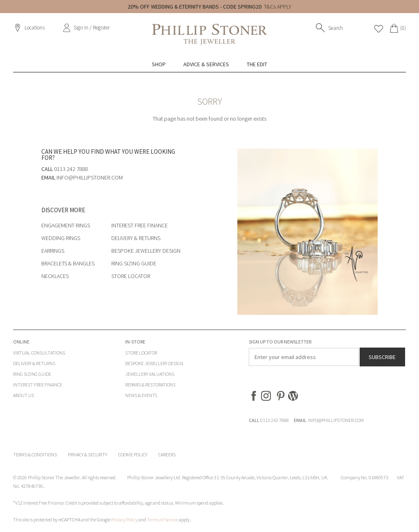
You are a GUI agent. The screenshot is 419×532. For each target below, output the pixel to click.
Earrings (53, 251)
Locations (35, 28)
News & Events (141, 395)
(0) (403, 28)
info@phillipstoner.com (90, 177)
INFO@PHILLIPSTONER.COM (336, 420)
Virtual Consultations (39, 353)
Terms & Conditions (35, 455)
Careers (167, 455)
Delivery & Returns (136, 238)
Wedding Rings (61, 238)
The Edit (257, 64)
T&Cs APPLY (278, 7)
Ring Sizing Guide (134, 263)
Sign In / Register (92, 28)
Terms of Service (162, 520)
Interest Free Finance (140, 225)
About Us (24, 395)
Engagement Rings (66, 225)
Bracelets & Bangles (68, 263)
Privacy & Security (88, 455)
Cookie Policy (133, 455)
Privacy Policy (124, 520)
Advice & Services (206, 64)
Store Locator (131, 276)
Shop (159, 64)
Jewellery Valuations (150, 374)
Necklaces (55, 276)
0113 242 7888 (275, 420)
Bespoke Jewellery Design (146, 251)
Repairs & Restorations (150, 385)
